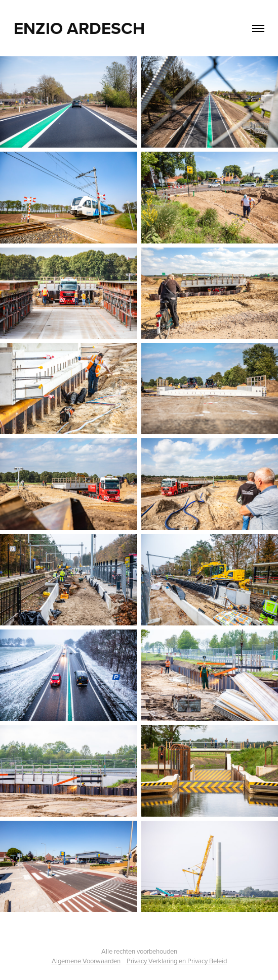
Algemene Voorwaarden (86, 961)
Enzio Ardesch (79, 28)
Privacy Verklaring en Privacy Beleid (177, 961)
